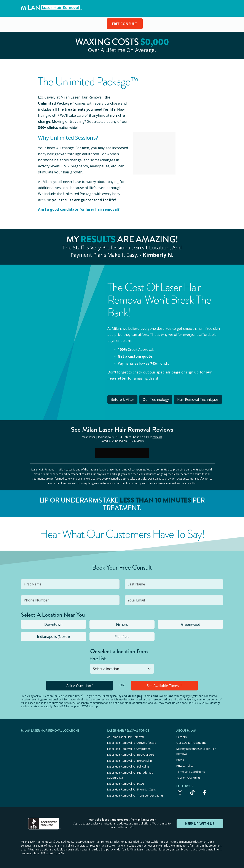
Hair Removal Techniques (199, 399)
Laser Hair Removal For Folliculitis (128, 766)
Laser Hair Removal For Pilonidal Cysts (132, 788)
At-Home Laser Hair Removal (125, 736)
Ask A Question (80, 685)
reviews (157, 437)
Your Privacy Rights (188, 776)
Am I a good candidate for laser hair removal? (78, 209)
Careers (182, 736)
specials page (168, 372)
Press (180, 759)
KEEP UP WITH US (200, 822)
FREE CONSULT (125, 24)
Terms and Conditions (191, 771)
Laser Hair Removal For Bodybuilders (131, 754)
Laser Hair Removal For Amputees (129, 748)
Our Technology (156, 399)
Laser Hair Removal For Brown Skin (130, 760)
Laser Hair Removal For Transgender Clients (135, 794)
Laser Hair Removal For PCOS (126, 782)
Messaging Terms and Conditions (150, 696)
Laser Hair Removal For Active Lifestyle (132, 742)
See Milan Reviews (122, 429)
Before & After (123, 399)
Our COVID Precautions (191, 742)
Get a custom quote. (136, 356)
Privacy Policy (112, 696)
